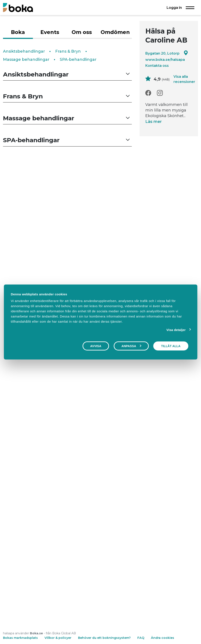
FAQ (141, 638)
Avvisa (96, 346)
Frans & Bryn (68, 51)
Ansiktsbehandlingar (24, 51)
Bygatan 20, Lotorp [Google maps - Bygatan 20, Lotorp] (167, 53)
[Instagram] (160, 93)
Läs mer (153, 122)
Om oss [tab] (82, 32)
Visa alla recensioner (184, 79)
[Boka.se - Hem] (18, 7)
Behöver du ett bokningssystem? (104, 638)
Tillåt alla (171, 346)
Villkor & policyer (58, 638)
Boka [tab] (18, 32)
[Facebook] (148, 93)
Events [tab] (50, 32)
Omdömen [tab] (115, 32)
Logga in (174, 8)
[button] (67, 74)
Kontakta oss (157, 66)
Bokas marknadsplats (20, 638)
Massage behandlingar (26, 60)
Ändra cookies (163, 638)
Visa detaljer (176, 330)
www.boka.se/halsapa (165, 60)
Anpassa (131, 346)
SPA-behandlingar (78, 60)
